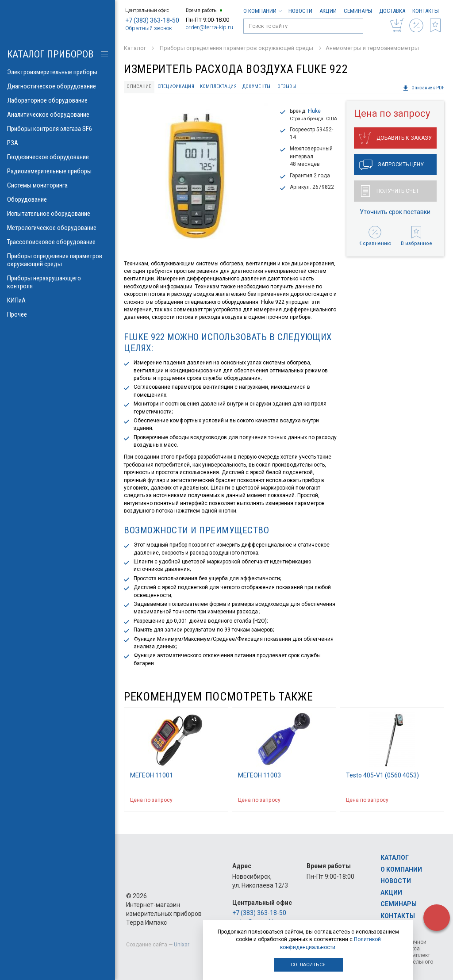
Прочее (58, 314)
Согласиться (308, 965)
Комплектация (218, 86)
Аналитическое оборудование (58, 115)
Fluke (314, 111)
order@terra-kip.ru (209, 27)
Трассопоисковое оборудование (58, 242)
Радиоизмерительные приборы (58, 171)
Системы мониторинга (58, 185)
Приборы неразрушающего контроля (58, 282)
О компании (262, 11)
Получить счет (390, 191)
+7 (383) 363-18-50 (152, 20)
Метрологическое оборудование (58, 228)
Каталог (395, 857)
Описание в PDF (423, 88)
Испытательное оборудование (58, 214)
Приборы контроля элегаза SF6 (58, 129)
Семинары (358, 11)
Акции (328, 11)
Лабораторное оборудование (58, 100)
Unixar (182, 945)
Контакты (426, 11)
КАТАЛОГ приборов (50, 54)
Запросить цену (392, 165)
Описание (139, 86)
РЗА (58, 143)
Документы (256, 86)
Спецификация (176, 86)
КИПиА (58, 300)
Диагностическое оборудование (58, 86)
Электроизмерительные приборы (58, 72)
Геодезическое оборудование (58, 157)
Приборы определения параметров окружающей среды (58, 260)
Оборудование (58, 199)
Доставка (392, 11)
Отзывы (287, 86)
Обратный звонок (149, 28)
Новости (300, 11)
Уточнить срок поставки (395, 212)
